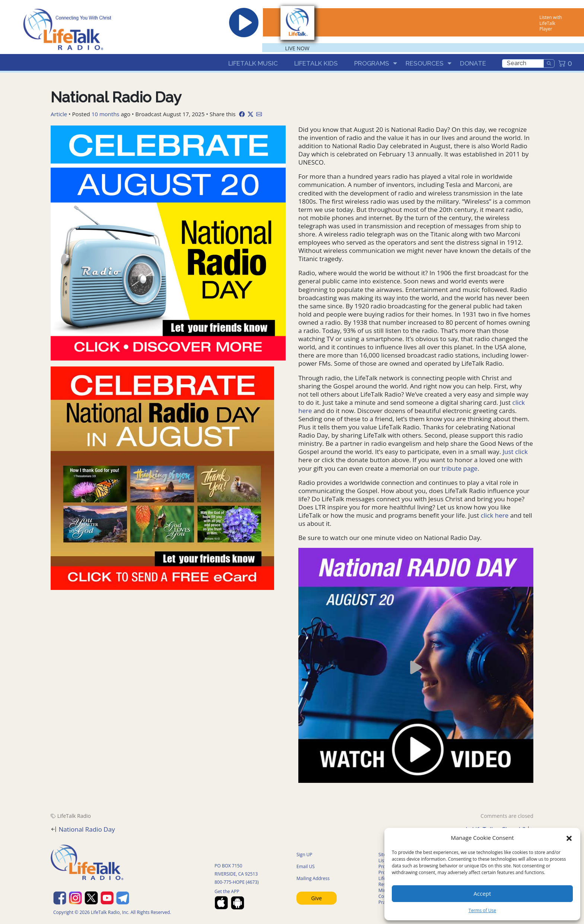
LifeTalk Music (253, 63)
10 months (106, 114)
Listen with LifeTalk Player (550, 23)
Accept (483, 893)
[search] (523, 63)
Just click (515, 452)
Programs (372, 63)
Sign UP (304, 855)
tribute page (459, 468)
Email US (306, 866)
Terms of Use (482, 910)
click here (495, 515)
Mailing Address (313, 878)
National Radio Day (87, 829)
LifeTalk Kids (316, 63)
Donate (473, 63)
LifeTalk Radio (74, 816)
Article (59, 114)
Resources (425, 63)
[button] (569, 838)
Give (317, 898)
